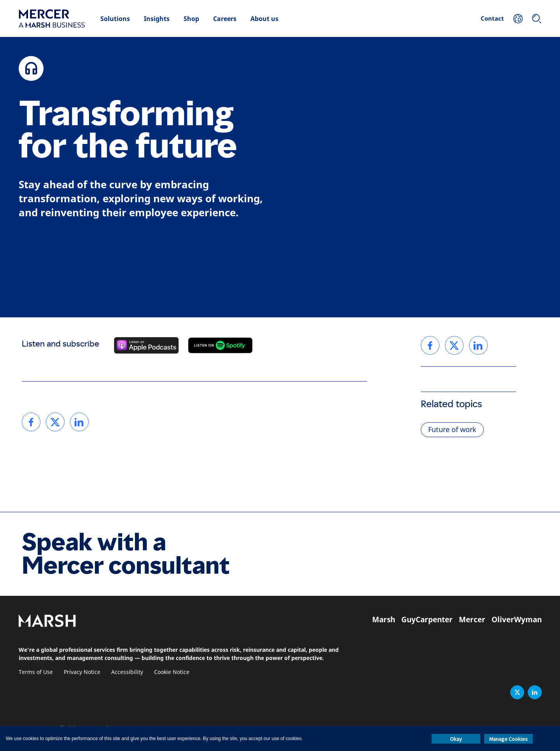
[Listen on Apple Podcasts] (146, 345)
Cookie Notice (172, 672)
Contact (492, 18)
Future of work (452, 430)
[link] (31, 422)
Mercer (472, 620)
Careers (225, 19)
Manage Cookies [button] (508, 739)
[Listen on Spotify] (220, 345)
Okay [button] (456, 739)
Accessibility (127, 672)
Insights (157, 19)
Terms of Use (36, 672)
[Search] (537, 19)
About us (264, 19)
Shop (191, 19)
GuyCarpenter (427, 620)
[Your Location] (518, 19)
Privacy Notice (82, 672)
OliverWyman (517, 620)
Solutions (115, 19)
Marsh (384, 620)
